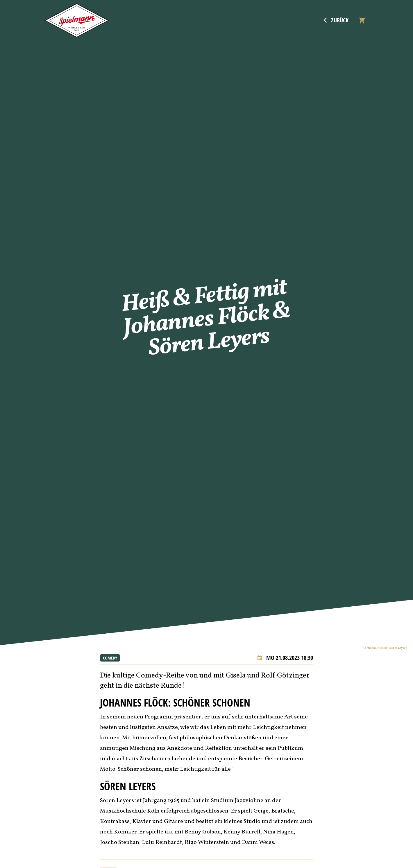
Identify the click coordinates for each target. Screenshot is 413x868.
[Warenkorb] (362, 20)
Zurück (336, 20)
